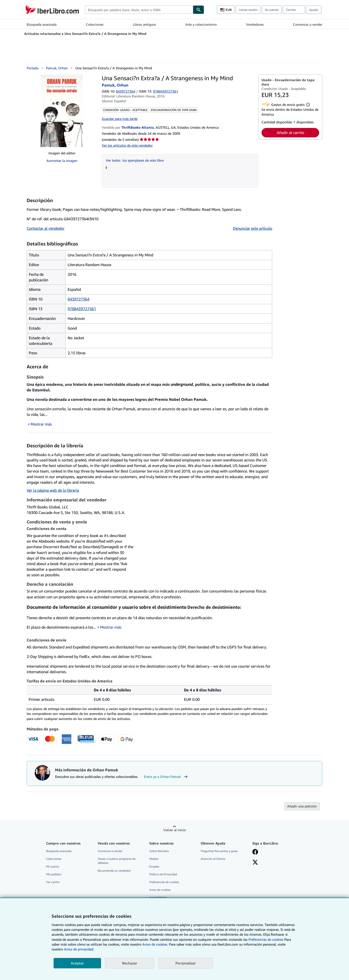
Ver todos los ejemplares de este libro (135, 160)
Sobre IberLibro (159, 851)
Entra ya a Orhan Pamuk (166, 777)
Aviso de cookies (160, 890)
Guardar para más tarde (120, 119)
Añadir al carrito (290, 133)
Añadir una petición (302, 806)
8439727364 (126, 91)
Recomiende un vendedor (114, 871)
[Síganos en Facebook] (255, 852)
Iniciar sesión (248, 10)
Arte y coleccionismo (201, 24)
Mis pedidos (54, 874)
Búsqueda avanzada (42, 24)
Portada (32, 68)
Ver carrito (53, 882)
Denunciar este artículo (253, 228)
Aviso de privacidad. (79, 949)
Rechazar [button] (130, 963)
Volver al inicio (175, 830)
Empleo (154, 866)
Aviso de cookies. (155, 944)
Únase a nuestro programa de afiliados (117, 861)
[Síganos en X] (255, 863)
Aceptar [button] (77, 963)
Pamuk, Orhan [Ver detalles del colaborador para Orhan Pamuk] (57, 68)
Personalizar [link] (186, 963)
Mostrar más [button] (41, 424)
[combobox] (139, 10)
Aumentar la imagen (62, 161)
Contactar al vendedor (46, 228)
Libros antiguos (144, 24)
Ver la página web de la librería (53, 490)
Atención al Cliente (213, 859)
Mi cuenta (52, 866)
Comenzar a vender (308, 24)
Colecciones (95, 24)
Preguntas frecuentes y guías (219, 851)
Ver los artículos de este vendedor (127, 145)
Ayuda (314, 10)
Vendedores (255, 24)
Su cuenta (272, 10)
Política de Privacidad (163, 874)
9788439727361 (82, 309)
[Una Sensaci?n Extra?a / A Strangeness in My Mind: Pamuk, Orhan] (62, 111)
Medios (154, 859)
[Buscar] (198, 10)
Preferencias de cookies (266, 939)
